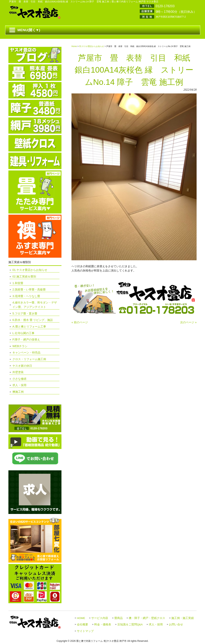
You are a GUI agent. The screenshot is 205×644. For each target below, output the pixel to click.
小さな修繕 (19, 379)
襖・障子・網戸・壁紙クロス (147, 618)
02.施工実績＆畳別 (24, 276)
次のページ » (188, 322)
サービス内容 (100, 618)
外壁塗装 (18, 372)
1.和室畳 (18, 283)
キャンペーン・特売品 (26, 353)
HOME (81, 618)
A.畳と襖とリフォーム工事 (29, 327)
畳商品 (119, 618)
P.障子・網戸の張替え (26, 340)
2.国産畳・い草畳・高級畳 (29, 289)
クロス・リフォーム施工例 (29, 359)
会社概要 (82, 624)
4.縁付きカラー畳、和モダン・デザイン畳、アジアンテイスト (35, 305)
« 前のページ (80, 322)
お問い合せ (176, 624)
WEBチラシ (20, 346)
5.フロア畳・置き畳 (25, 313)
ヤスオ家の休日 (22, 366)
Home (74, 46)
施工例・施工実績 (183, 618)
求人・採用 (19, 385)
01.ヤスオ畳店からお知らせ (91, 46)
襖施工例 (18, 392)
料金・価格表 (103, 624)
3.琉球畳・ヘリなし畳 (26, 296)
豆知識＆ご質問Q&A (130, 624)
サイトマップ (85, 631)
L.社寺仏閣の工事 (23, 333)
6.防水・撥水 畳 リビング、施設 (33, 320)
